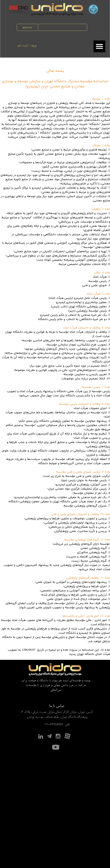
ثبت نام (23, 46)
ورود (34, 46)
